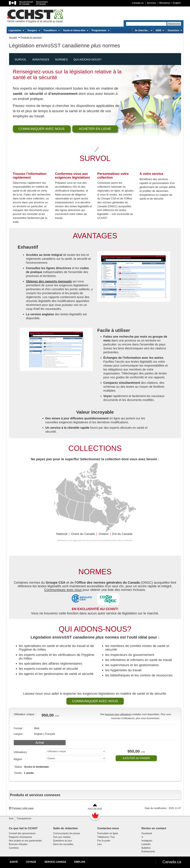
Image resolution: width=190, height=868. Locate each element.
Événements (148, 851)
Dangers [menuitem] (34, 30)
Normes (61, 60)
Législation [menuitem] (16, 30)
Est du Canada (122, 534)
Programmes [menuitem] (100, 30)
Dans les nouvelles (63, 844)
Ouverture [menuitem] (175, 30)
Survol (21, 60)
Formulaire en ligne (108, 833)
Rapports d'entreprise (20, 837)
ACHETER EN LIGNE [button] (95, 129)
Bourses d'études (18, 844)
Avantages (41, 60)
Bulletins (146, 848)
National (62, 534)
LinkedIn (146, 844)
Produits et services (31, 37)
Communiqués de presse (67, 833)
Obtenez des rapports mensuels (49, 281)
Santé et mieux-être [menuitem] (76, 30)
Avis (11, 818)
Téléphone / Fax (106, 837)
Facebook (147, 833)
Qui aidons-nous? (87, 60)
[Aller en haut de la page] (95, 807)
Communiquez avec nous (63, 590)
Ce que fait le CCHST (23, 828)
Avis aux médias (62, 837)
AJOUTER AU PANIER (136, 758)
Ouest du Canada (83, 534)
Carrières (14, 848)
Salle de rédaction (65, 828)
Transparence (24, 818)
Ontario (104, 534)
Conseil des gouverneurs (22, 833)
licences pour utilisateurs (118, 714)
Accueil (13, 37)
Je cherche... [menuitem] (143, 30)
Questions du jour (63, 841)
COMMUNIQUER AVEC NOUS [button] (42, 129)
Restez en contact (154, 828)
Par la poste (104, 841)
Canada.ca (172, 862)
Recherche (174, 24)
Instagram (147, 841)
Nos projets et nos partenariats (25, 841)
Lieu (100, 844)
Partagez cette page (21, 808)
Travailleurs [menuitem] (52, 30)
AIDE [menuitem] (160, 30)
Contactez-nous (108, 828)
